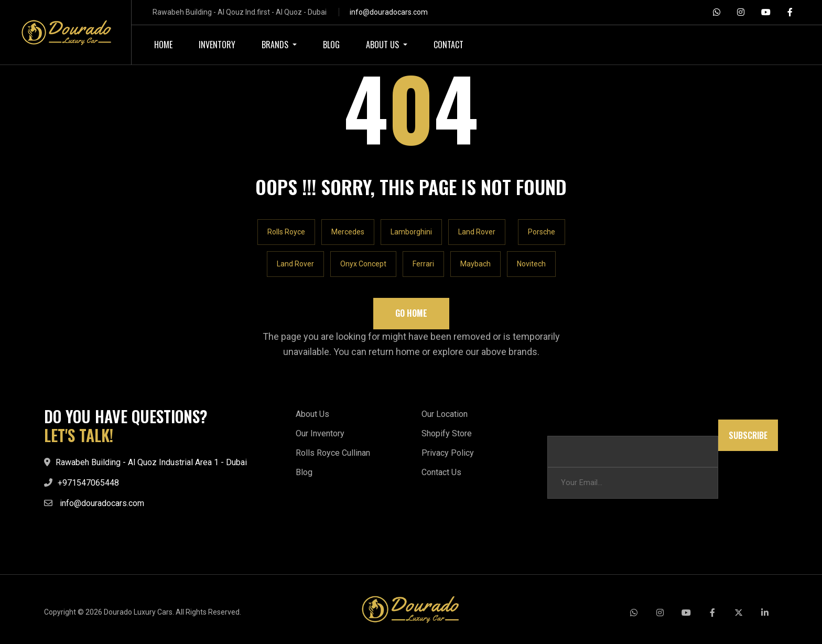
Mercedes (348, 232)
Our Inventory (320, 433)
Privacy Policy (448, 453)
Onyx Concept (363, 264)
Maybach (475, 264)
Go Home (411, 313)
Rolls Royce (286, 232)
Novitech (531, 264)
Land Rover (477, 232)
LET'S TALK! (79, 435)
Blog (304, 472)
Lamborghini (411, 232)
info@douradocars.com (389, 12)
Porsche (542, 232)
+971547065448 (88, 483)
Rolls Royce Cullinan (333, 453)
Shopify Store (447, 433)
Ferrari (423, 264)
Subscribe (748, 435)
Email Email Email (577, 425)
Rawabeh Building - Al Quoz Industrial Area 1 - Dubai (151, 462)
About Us (312, 414)
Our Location (445, 414)
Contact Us (441, 472)
